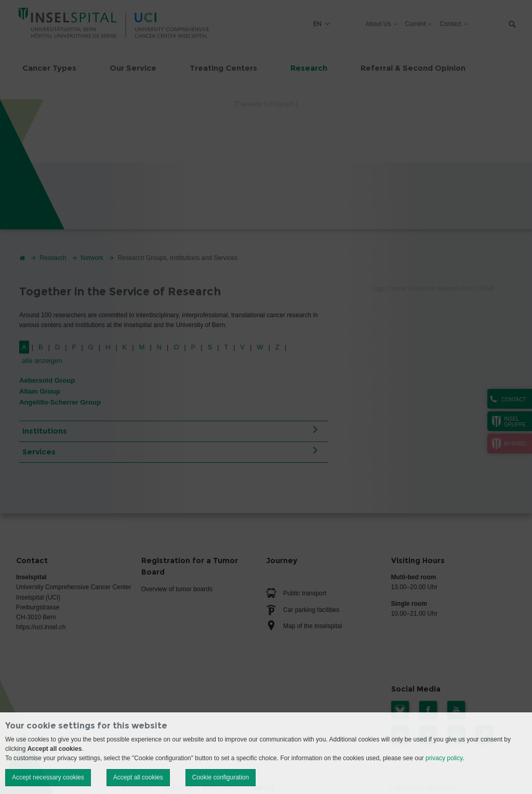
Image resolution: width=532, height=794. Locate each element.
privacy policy (444, 758)
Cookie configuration (221, 777)
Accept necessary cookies (48, 777)
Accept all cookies (138, 777)
